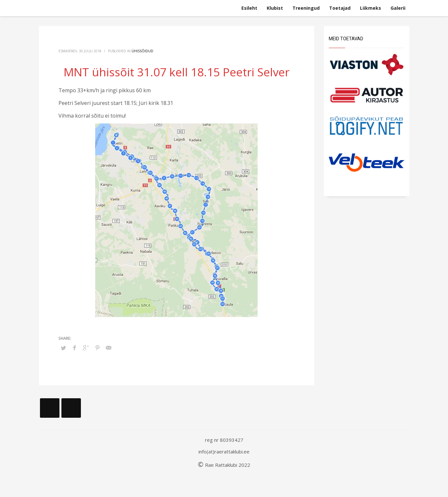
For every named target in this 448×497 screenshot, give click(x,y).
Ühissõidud (142, 51)
